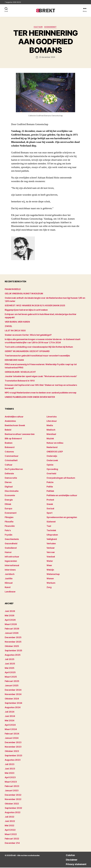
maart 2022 (11, 835)
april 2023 (10, 778)
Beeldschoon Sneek (15, 426)
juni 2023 (10, 769)
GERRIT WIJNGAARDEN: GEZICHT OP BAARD (27, 352)
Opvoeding (52, 469)
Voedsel (51, 557)
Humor (8, 553)
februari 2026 (12, 629)
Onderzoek (52, 461)
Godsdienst (51, 27)
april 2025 (10, 673)
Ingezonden (11, 561)
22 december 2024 (47, 58)
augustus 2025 (13, 655)
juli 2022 (9, 817)
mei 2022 (9, 826)
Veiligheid (52, 539)
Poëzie (50, 483)
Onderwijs (52, 456)
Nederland (52, 448)
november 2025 (13, 642)
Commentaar (12, 456)
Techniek (51, 531)
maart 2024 (11, 730)
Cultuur (38, 27)
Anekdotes (10, 421)
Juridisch (10, 574)
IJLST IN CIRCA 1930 (15, 331)
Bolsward (10, 448)
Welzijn (50, 570)
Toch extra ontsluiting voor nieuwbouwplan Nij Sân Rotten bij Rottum (39, 347)
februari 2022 (12, 839)
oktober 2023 (12, 752)
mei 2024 (10, 721)
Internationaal (12, 566)
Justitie (9, 579)
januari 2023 (12, 791)
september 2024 (13, 703)
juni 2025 (10, 664)
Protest (50, 500)
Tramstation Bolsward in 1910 (20, 381)
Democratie (11, 478)
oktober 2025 (12, 647)
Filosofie (9, 522)
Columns (9, 452)
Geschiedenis (12, 539)
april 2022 (10, 830)
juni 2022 (10, 822)
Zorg (49, 588)
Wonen (50, 579)
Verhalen (51, 544)
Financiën (10, 526)
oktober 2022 (12, 804)
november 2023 (13, 747)
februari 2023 (12, 787)
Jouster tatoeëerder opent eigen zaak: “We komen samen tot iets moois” (41, 377)
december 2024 (13, 690)
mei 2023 (10, 773)
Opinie (50, 465)
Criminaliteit (11, 461)
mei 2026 (10, 616)
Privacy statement (74, 865)
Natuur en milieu (55, 443)
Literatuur (52, 421)
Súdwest (51, 522)
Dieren (8, 483)
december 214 (12, 843)
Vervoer (51, 553)
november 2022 (13, 800)
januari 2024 (12, 738)
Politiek (50, 491)
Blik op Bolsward (13, 439)
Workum (51, 583)
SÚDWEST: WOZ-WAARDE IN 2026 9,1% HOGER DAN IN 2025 (35, 306)
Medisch (51, 430)
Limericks (52, 417)
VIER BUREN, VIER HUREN (17, 322)
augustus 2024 (13, 708)
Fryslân (9, 535)
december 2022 (13, 795)
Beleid (8, 430)
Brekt (13, 856)
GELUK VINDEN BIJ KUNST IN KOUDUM (24, 294)
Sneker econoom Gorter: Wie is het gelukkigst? (28, 335)
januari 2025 (12, 686)
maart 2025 (11, 677)
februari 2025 (12, 682)
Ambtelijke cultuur (14, 417)
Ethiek (8, 504)
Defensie (9, 474)
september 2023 (13, 756)
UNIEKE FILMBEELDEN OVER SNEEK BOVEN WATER (30, 397)
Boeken (9, 443)
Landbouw (10, 592)
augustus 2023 (13, 760)
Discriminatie (12, 491)
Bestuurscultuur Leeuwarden (20, 434)
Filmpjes (9, 518)
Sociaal (50, 509)
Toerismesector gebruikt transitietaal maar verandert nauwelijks (37, 356)
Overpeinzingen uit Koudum (61, 478)
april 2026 (10, 620)
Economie (10, 496)
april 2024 (10, 725)
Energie (9, 500)
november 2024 (13, 695)
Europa (8, 509)
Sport (49, 513)
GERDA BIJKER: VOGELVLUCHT (20, 372)
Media (50, 426)
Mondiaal (51, 434)
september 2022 (13, 808)
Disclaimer (69, 860)
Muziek (50, 439)
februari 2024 (12, 734)
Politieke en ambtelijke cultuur (62, 496)
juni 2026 (10, 612)
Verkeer (51, 548)
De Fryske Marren (14, 469)
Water (50, 561)
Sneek (50, 504)
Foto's (8, 531)
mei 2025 (10, 668)
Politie (50, 487)
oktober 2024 (12, 699)
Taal (49, 526)
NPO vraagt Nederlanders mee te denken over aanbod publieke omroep (41, 393)
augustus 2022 (13, 813)
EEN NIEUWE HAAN (14, 360)
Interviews (10, 570)
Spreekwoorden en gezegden (62, 518)
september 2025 (13, 651)
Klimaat (9, 583)
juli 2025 (10, 660)
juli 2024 (10, 712)
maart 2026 (11, 625)
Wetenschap (53, 574)
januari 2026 (12, 633)
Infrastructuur (12, 557)
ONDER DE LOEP (55, 452)
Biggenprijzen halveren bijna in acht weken (26, 310)
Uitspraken (52, 535)
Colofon (67, 856)
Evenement (11, 513)
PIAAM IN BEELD (13, 290)
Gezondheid (11, 544)
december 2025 (13, 638)
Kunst (8, 588)
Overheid (51, 474)
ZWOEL (8, 327)
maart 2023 (11, 782)
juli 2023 (10, 765)
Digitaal (9, 487)
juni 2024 (10, 717)
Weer (49, 566)
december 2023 (13, 743)
